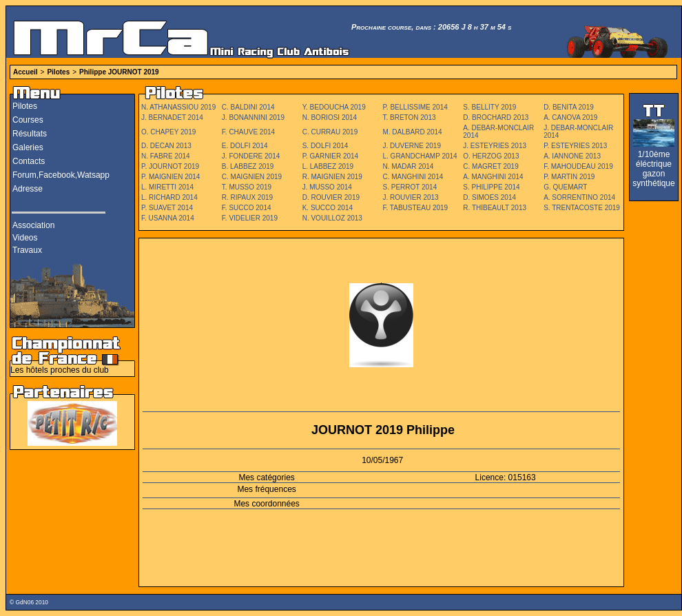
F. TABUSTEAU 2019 (415, 208)
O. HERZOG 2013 (491, 156)
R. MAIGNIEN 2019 (332, 177)
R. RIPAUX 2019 (247, 197)
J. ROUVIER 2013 (410, 197)
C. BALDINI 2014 (248, 107)
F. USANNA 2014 (168, 218)
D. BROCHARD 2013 (496, 117)
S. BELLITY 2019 (489, 107)
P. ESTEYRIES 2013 (575, 146)
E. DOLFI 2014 (245, 146)
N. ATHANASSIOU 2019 (178, 107)
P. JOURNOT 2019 (170, 166)
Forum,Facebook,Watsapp (61, 175)
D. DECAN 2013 (166, 146)
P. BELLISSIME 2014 (415, 107)
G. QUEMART (565, 187)
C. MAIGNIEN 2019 (252, 177)
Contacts (29, 161)
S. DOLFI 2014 (325, 146)
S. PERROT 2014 (410, 187)
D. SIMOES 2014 (489, 197)
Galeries (28, 147)
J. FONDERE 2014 (251, 156)
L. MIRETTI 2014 (167, 187)
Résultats (30, 134)
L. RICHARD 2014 (169, 197)
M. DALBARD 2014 (412, 132)
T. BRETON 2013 (409, 117)
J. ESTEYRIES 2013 (495, 146)
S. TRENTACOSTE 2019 (582, 208)
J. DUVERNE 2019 (411, 146)
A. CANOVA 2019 (570, 117)
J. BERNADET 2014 (172, 117)
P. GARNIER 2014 (331, 156)
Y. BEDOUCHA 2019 (334, 107)
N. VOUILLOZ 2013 (332, 218)
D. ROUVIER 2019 (331, 197)
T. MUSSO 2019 (247, 187)
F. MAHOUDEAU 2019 (578, 166)
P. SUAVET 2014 (167, 208)
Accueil (25, 72)
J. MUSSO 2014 (327, 187)
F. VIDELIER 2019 (250, 218)
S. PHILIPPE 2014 (491, 187)
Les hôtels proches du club (60, 370)
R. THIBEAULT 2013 (495, 208)
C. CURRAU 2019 (330, 132)
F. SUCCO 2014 (247, 208)
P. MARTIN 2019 (569, 177)
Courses (28, 120)
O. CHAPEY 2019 (168, 132)
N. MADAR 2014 (408, 166)
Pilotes (58, 72)
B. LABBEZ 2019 (248, 166)
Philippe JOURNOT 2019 (119, 72)
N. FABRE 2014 (166, 156)
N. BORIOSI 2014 (330, 117)
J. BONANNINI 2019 (253, 117)
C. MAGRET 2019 (490, 166)
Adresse (28, 189)
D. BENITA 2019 (569, 107)
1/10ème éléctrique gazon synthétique (653, 169)
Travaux (27, 250)
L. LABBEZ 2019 (328, 166)
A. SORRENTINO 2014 (579, 197)
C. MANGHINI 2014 (413, 177)
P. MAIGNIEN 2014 (170, 177)
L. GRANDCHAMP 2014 (420, 156)
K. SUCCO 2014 (328, 208)
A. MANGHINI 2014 (493, 177)
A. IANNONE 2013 (572, 156)
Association (33, 225)
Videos (25, 238)
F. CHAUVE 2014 (248, 132)
